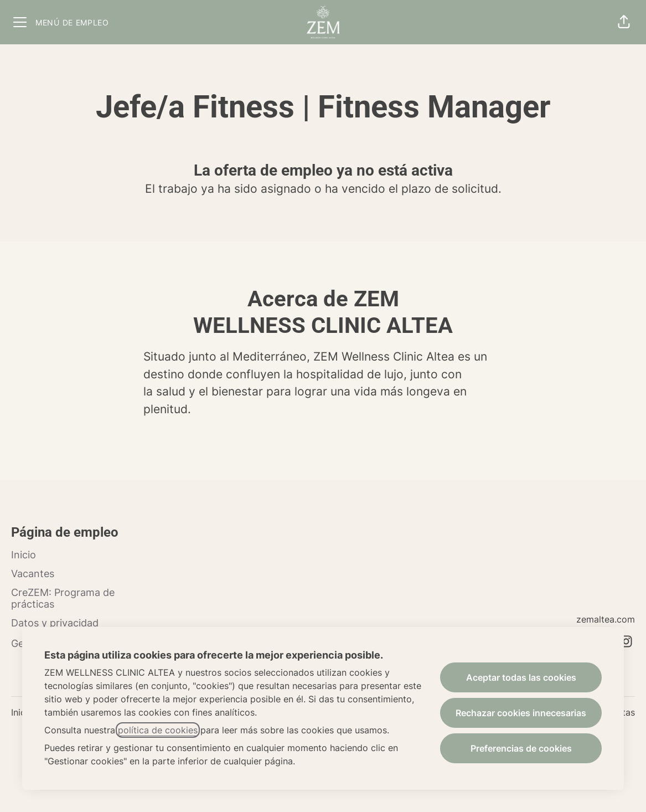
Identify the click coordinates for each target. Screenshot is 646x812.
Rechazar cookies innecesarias (521, 713)
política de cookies (158, 730)
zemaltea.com (606, 619)
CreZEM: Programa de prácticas (63, 598)
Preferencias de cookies (521, 748)
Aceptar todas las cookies (521, 677)
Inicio (24, 555)
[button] (624, 22)
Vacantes (33, 574)
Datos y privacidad (55, 623)
